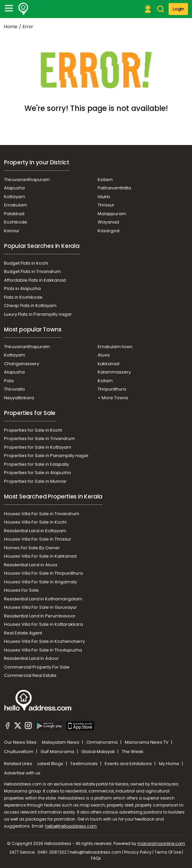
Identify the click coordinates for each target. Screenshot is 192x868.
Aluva (104, 355)
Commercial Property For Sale (37, 667)
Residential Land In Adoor (31, 658)
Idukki (104, 197)
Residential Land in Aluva (31, 565)
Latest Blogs (51, 764)
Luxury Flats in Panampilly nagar (38, 314)
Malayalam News (61, 742)
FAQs (96, 858)
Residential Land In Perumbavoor (40, 616)
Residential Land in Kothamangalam (43, 599)
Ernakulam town (115, 347)
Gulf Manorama (58, 752)
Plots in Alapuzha (22, 288)
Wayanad (108, 222)
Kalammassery (114, 372)
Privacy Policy (138, 852)
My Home (170, 764)
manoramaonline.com (161, 843)
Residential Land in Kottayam (35, 531)
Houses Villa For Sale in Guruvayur (40, 607)
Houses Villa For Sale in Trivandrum (42, 514)
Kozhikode (16, 222)
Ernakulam (16, 205)
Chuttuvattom (19, 752)
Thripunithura (112, 389)
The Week (133, 752)
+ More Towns (113, 398)
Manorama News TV (147, 742)
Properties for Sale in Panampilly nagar (46, 456)
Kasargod (109, 231)
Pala (9, 381)
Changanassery (22, 364)
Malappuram (112, 214)
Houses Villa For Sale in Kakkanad (40, 556)
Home (11, 27)
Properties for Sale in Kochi (33, 430)
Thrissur (106, 205)
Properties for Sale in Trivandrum (39, 439)
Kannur (12, 231)
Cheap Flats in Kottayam (30, 306)
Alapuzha (14, 188)
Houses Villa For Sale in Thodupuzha (43, 650)
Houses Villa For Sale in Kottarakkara (43, 624)
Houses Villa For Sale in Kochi (35, 522)
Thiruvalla (14, 389)
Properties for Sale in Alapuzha (37, 473)
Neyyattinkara (19, 398)
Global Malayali (99, 752)
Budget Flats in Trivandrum (32, 271)
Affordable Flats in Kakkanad (35, 280)
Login (178, 9)
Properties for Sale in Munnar (35, 481)
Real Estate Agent (23, 633)
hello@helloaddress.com (71, 826)
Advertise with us (22, 773)
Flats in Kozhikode (23, 297)
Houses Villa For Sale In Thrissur (38, 539)
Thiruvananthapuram (27, 180)
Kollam (105, 180)
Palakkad (14, 214)
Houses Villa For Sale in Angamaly (40, 582)
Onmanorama (103, 742)
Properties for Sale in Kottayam (38, 447)
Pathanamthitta (114, 188)
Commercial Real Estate (30, 675)
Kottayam (15, 197)
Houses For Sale (21, 590)
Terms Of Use (168, 852)
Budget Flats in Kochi (26, 263)
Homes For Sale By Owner (32, 548)
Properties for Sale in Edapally (36, 464)
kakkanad (109, 364)
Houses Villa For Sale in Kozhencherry (44, 641)
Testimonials (84, 764)
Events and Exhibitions (129, 764)
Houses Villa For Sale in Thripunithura (43, 573)
